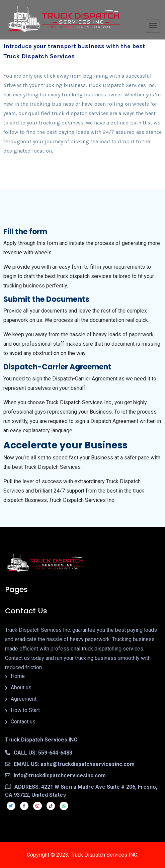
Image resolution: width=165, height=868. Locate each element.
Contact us (23, 722)
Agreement (24, 699)
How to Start (25, 710)
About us (21, 687)
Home (18, 676)
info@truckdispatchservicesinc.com (55, 775)
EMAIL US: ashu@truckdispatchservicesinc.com (70, 764)
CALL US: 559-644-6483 (39, 753)
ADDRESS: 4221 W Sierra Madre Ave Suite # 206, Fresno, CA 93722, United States (81, 791)
